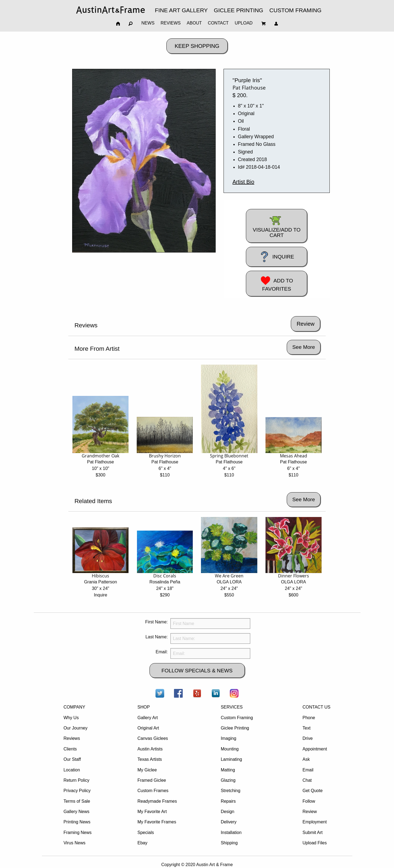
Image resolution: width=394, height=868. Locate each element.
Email (308, 770)
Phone (309, 718)
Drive (308, 738)
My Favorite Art (152, 812)
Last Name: (157, 637)
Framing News (77, 832)
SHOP (144, 707)
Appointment (315, 749)
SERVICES (232, 707)
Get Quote (313, 791)
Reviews (72, 738)
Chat (307, 780)
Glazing (228, 780)
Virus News (74, 843)
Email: (162, 652)
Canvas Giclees (153, 738)
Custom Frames (153, 791)
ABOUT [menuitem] (194, 23)
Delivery (229, 822)
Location (72, 770)
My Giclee (147, 770)
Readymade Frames (157, 801)
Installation (231, 832)
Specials (146, 832)
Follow (309, 801)
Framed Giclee (152, 780)
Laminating (231, 759)
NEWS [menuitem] (148, 23)
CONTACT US (317, 707)
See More (303, 347)
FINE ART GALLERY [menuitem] (181, 10)
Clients (70, 749)
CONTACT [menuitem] (218, 23)
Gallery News (76, 812)
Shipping (229, 843)
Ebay (142, 843)
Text (306, 728)
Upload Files (315, 843)
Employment (315, 822)
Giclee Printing (235, 728)
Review (310, 812)
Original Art (148, 728)
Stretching (231, 791)
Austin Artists (150, 749)
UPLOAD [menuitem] (244, 23)
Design (228, 812)
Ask (306, 759)
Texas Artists (150, 759)
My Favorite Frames (157, 822)
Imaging (229, 738)
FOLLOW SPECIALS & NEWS (197, 671)
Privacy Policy (77, 791)
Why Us (71, 718)
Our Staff (72, 759)
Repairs (228, 801)
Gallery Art (148, 718)
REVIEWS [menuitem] (171, 23)
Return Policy (76, 780)
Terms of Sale (77, 801)
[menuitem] (111, 10)
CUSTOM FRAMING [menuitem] (295, 10)
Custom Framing (237, 718)
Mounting (230, 749)
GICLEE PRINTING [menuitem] (238, 10)
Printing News (77, 822)
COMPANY (74, 707)
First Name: (156, 622)
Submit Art (313, 832)
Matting (228, 770)
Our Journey (75, 728)
